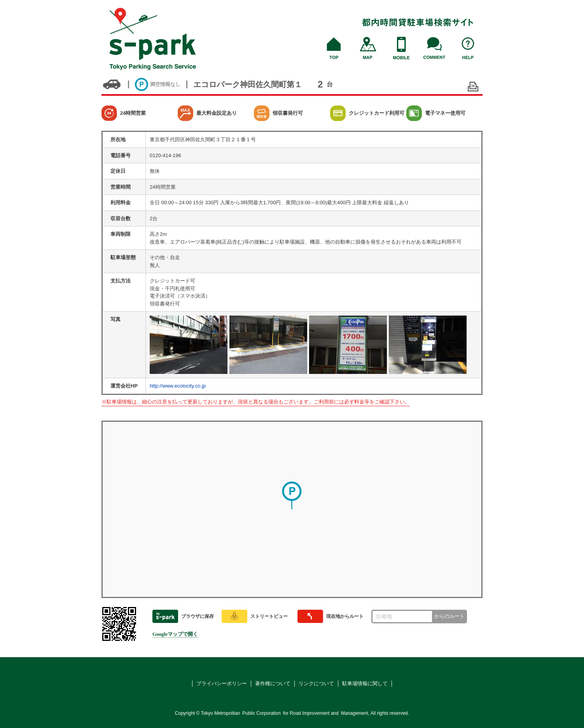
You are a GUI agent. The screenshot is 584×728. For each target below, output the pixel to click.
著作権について (273, 683)
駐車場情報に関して (365, 683)
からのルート (449, 616)
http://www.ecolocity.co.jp (178, 386)
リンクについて (316, 683)
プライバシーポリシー (222, 683)
